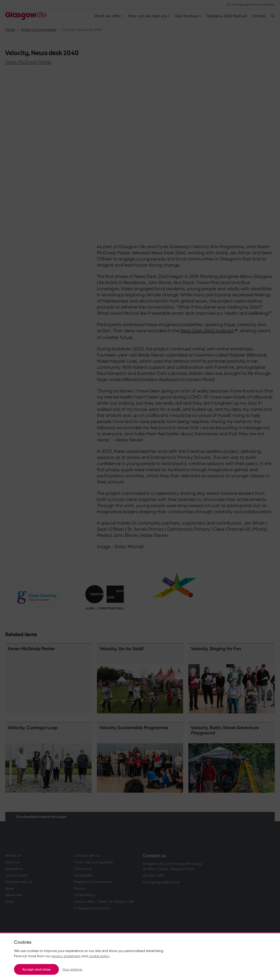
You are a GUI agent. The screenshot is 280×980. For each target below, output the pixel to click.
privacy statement (66, 956)
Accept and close (36, 969)
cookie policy (99, 956)
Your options (72, 969)
